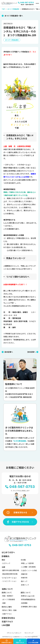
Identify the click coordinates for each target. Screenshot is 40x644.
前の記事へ (9, 352)
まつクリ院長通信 (12, 40)
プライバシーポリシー (14, 633)
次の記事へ (31, 352)
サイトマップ (29, 633)
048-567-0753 (27, 3)
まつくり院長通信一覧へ (14, 16)
